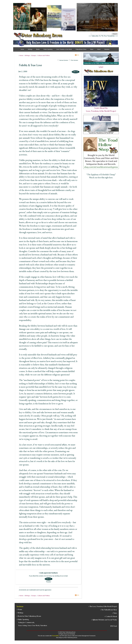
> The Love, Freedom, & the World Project (103, 606)
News (92, 49)
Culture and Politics (44, 55)
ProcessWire (55, 636)
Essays (34, 55)
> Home (19, 609)
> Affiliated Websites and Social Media (104, 620)
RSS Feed (114, 626)
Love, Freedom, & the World (64, 49)
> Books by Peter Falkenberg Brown (29, 616)
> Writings (20, 613)
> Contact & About (111, 616)
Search (115, 34)
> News (115, 613)
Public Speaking (48, 49)
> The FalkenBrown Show (109, 610)
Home (22, 49)
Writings (27, 55)
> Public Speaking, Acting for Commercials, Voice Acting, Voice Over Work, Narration (32, 622)
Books (38, 49)
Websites (107, 49)
